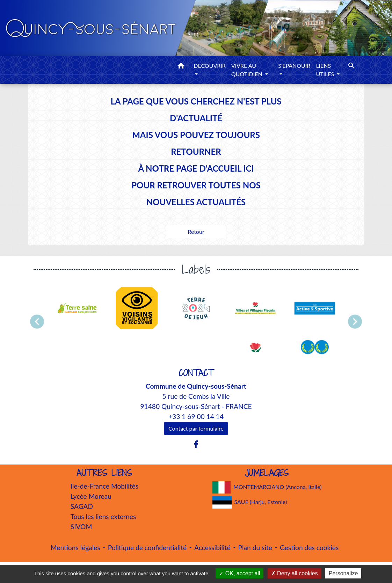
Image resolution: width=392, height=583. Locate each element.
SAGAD (82, 506)
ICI (248, 168)
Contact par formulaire (196, 428)
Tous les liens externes (103, 516)
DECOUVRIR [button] (210, 66)
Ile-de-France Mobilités (104, 486)
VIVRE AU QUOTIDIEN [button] (248, 70)
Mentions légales (75, 548)
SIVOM (81, 527)
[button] (181, 67)
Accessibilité (212, 548)
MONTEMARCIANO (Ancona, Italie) (267, 487)
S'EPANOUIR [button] (294, 66)
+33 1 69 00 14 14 (196, 416)
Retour (196, 232)
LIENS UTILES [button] (326, 70)
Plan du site (255, 548)
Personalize (343, 573)
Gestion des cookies (309, 548)
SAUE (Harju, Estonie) (250, 502)
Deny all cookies (295, 573)
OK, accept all (239, 573)
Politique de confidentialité (147, 548)
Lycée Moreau (91, 496)
